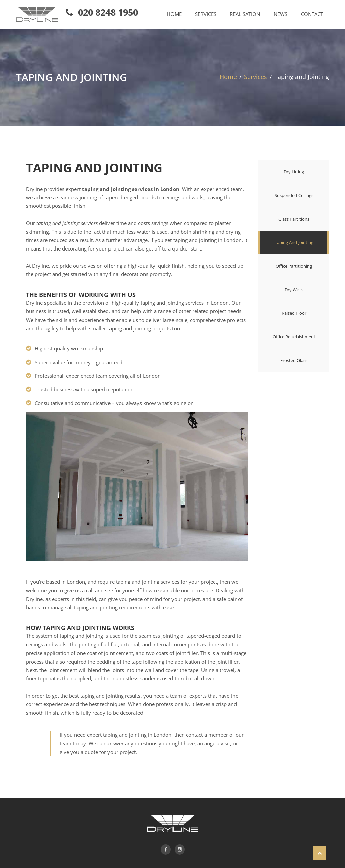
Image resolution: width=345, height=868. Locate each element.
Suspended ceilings (294, 195)
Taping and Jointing (294, 242)
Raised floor (294, 313)
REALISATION (245, 14)
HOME (174, 14)
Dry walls (294, 290)
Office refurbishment (294, 337)
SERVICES (206, 14)
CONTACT (312, 14)
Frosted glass (294, 360)
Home (228, 77)
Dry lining (294, 172)
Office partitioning (294, 266)
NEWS (280, 14)
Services (256, 77)
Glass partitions (294, 219)
